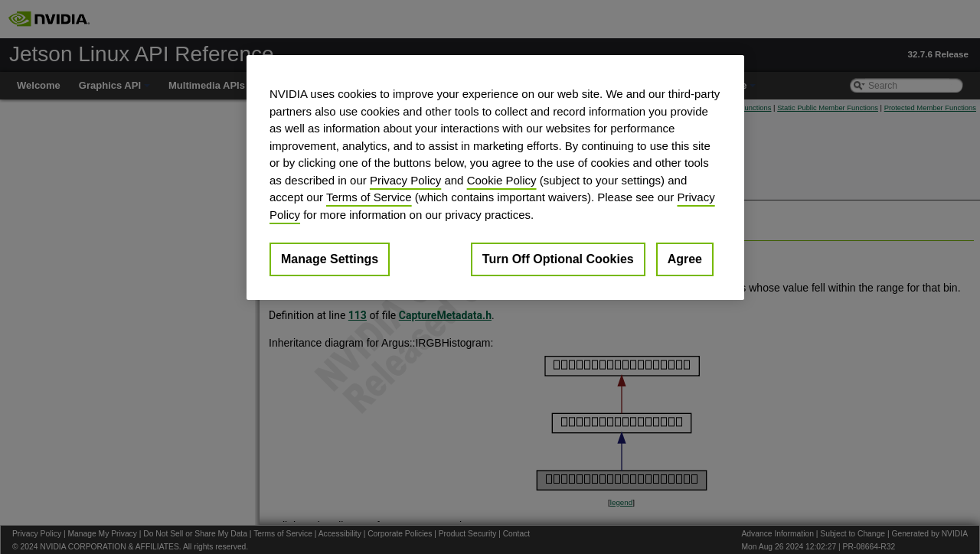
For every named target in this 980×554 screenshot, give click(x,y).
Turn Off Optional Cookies (558, 259)
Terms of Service (369, 197)
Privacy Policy (405, 180)
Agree (685, 259)
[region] (495, 178)
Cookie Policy (502, 180)
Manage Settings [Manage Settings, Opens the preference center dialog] (330, 259)
